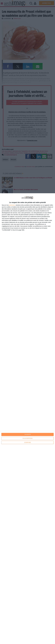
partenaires (12, 205)
